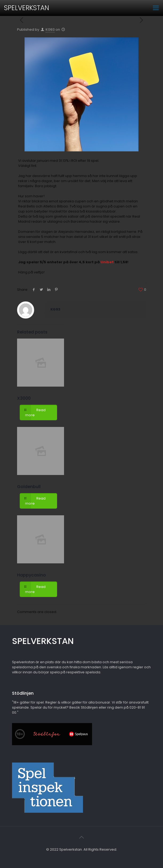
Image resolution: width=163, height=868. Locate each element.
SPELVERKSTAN (27, 8)
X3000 (24, 398)
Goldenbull (29, 487)
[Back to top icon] (82, 837)
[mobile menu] (156, 8)
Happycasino (31, 575)
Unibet (107, 262)
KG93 (50, 30)
